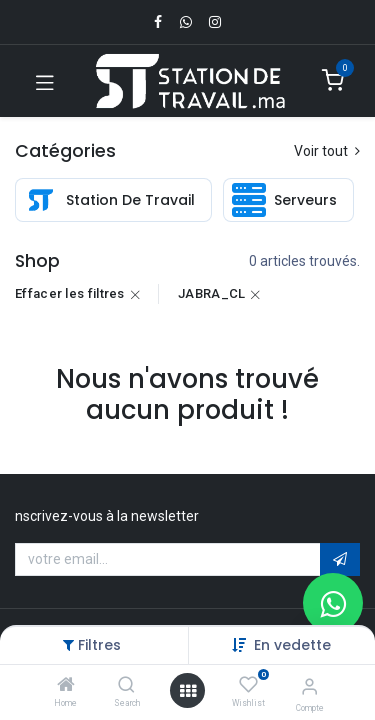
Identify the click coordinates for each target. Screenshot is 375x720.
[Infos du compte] (309, 686)
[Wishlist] (248, 685)
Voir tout (327, 151)
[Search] (126, 686)
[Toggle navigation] (45, 81)
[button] (292, 645)
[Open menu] (188, 691)
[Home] (66, 686)
